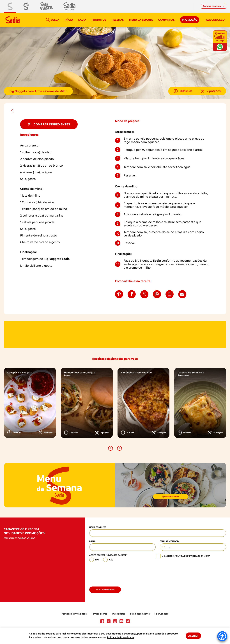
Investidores (119, 614)
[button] (111, 448)
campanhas (166, 20)
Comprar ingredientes (49, 124)
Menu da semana (141, 20)
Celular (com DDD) (170, 541)
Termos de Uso (99, 614)
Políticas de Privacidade (74, 614)
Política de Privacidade (120, 638)
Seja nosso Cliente (140, 614)
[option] (30, 403)
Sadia (82, 20)
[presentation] (117, 573)
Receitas (118, 20)
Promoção (190, 20)
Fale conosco (215, 20)
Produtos (99, 20)
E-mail (93, 541)
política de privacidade (188, 556)
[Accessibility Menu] (222, 636)
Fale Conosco (162, 614)
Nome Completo (98, 527)
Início (69, 20)
